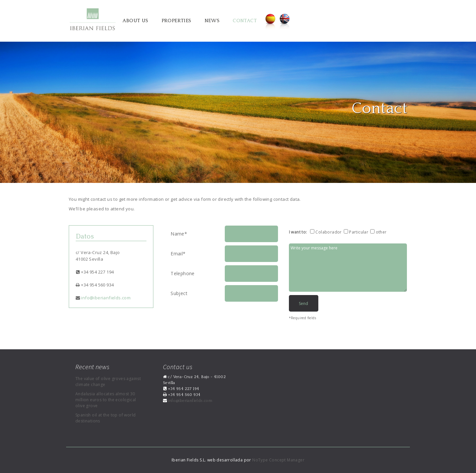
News (212, 21)
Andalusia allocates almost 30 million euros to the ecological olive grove (106, 400)
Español (271, 22)
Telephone (183, 273)
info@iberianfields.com (105, 298)
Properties (177, 21)
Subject (179, 293)
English (285, 22)
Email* (178, 254)
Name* (179, 234)
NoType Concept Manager (278, 460)
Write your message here (348, 268)
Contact (245, 21)
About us (135, 21)
